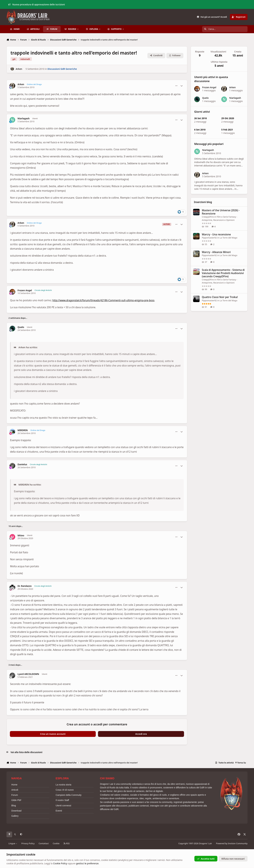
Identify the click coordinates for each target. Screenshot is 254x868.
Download (16, 811)
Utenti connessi (63, 806)
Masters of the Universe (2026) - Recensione (221, 212)
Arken (19, 69)
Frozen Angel (25, 290)
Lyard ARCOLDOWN (28, 674)
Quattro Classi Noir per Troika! (220, 297)
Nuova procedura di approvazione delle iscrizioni (37, 4)
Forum (15, 795)
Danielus (22, 464)
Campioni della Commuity (69, 795)
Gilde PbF (16, 800)
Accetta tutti (206, 859)
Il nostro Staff (62, 800)
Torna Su (240, 763)
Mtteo (21, 535)
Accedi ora (141, 734)
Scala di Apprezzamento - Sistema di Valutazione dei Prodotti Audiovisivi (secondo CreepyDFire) (223, 273)
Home (14, 785)
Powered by (232, 843)
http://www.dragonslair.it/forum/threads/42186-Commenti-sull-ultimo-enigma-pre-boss (103, 300)
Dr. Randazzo (25, 586)
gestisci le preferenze (87, 863)
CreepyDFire (208, 217)
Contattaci (44, 843)
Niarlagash (23, 118)
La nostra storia (64, 785)
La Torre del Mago (229, 238)
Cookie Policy (60, 863)
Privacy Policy (28, 843)
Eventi (59, 811)
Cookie (56, 843)
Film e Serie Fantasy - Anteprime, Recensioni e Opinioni (220, 218)
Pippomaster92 (209, 238)
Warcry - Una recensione (216, 234)
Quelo (21, 327)
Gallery (15, 816)
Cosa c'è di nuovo (65, 790)
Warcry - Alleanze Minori (216, 252)
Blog (14, 806)
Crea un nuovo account (53, 734)
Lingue (13, 843)
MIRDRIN (23, 430)
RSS (67, 843)
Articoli (15, 790)
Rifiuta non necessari (233, 859)
